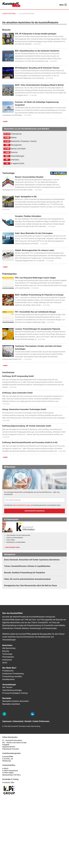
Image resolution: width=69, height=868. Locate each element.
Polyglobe (6, 745)
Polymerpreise (8, 657)
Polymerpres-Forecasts (11, 749)
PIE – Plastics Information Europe (14, 743)
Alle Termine (7, 687)
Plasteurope (7, 761)
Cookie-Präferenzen (41, 721)
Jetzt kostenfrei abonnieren (34, 511)
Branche (6, 651)
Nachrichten (7, 645)
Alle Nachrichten (9, 648)
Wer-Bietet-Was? (9, 668)
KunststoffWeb (8, 757)
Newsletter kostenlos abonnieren (15, 701)
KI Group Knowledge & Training (15, 693)
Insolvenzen (7, 660)
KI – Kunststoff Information (12, 740)
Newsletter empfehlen (11, 704)
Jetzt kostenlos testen (12, 547)
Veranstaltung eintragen (12, 690)
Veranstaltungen (9, 685)
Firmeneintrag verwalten (12, 676)
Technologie (7, 654)
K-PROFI (5, 769)
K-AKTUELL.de (8, 759)
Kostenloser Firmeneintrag (13, 674)
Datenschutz (18, 721)
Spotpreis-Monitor (9, 747)
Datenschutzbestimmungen (21, 505)
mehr (5, 121)
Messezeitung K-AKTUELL (12, 775)
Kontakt (28, 721)
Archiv (5, 663)
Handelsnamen (8, 679)
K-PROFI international (10, 771)
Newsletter (7, 698)
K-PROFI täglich (8, 773)
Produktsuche (8, 671)
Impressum (7, 721)
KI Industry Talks (8, 783)
